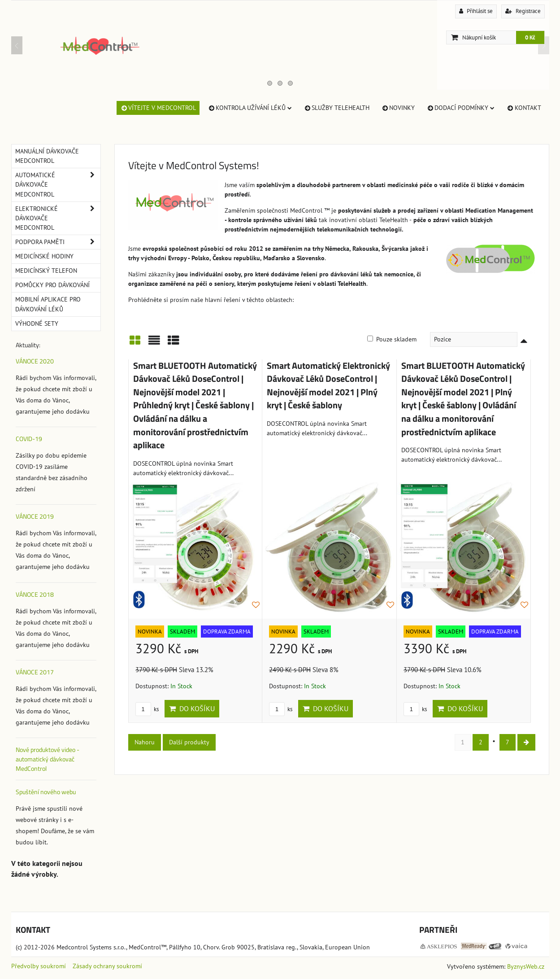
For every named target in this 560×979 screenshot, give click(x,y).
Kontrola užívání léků (250, 108)
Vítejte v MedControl (158, 108)
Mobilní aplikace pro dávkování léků (48, 304)
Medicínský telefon (46, 271)
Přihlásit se (476, 11)
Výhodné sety (37, 323)
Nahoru (145, 742)
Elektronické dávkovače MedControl (58, 218)
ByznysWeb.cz (526, 966)
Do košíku (192, 708)
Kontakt (523, 108)
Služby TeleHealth (336, 108)
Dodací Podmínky (460, 108)
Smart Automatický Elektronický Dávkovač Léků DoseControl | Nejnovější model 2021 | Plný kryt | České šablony (328, 386)
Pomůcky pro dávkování (52, 285)
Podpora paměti (58, 242)
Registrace (523, 11)
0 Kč (530, 37)
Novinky (398, 108)
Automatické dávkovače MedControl (58, 185)
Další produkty (189, 742)
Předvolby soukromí (39, 966)
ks (147, 709)
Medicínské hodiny (44, 256)
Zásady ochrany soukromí (107, 966)
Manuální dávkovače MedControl (47, 156)
